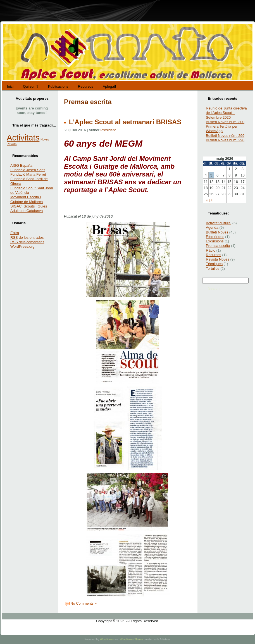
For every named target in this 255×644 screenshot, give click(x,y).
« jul (209, 200)
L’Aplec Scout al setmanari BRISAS (124, 122)
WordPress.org (22, 246)
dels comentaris (27, 242)
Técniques (214, 264)
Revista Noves (218, 259)
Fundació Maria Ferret (28, 174)
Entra (15, 233)
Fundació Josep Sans (28, 170)
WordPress (107, 639)
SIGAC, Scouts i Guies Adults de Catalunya (29, 208)
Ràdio (211, 250)
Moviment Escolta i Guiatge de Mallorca (27, 199)
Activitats (23, 138)
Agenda (212, 227)
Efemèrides (215, 237)
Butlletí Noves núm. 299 (225, 136)
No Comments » (84, 603)
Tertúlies (213, 269)
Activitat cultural (219, 223)
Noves (45, 139)
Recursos (214, 255)
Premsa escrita (218, 246)
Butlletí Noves (217, 232)
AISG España (21, 165)
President (108, 130)
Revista (12, 144)
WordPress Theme (131, 639)
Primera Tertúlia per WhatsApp (222, 129)
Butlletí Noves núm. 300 (225, 122)
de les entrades (27, 238)
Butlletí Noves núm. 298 (225, 140)
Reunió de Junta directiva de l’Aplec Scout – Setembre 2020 (226, 113)
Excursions (215, 241)
